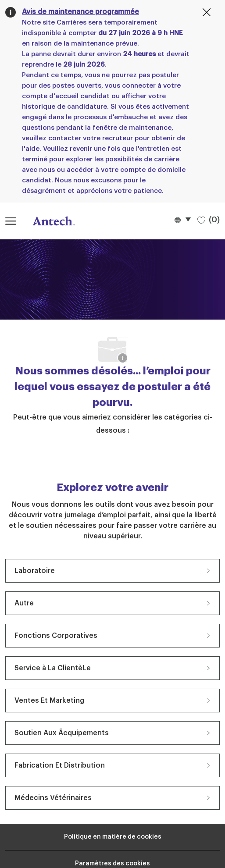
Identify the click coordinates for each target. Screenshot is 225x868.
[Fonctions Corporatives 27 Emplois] (112, 636)
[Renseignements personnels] (113, 837)
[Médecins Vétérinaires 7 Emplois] (112, 798)
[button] (182, 220)
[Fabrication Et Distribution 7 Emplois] (112, 765)
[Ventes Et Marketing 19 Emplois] (112, 701)
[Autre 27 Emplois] (112, 603)
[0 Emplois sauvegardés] (209, 220)
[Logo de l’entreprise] (49, 221)
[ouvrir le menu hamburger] (11, 221)
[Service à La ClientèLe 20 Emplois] (112, 668)
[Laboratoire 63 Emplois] (112, 571)
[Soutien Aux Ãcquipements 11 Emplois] (112, 733)
